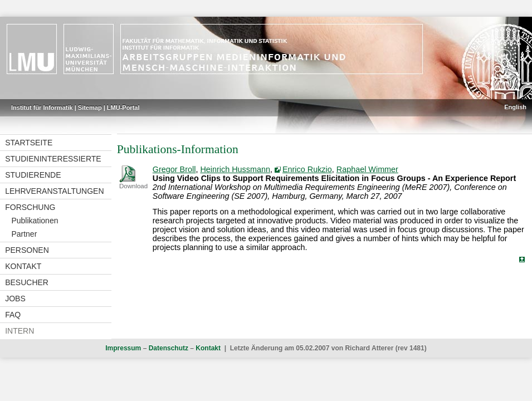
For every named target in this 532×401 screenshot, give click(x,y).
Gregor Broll (174, 169)
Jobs (15, 299)
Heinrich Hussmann (235, 169)
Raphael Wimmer (367, 169)
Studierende (33, 175)
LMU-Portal (123, 107)
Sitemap (90, 107)
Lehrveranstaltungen (54, 191)
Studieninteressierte (53, 159)
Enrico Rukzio (307, 169)
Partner (24, 234)
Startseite (29, 143)
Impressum (123, 348)
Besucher (27, 282)
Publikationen (35, 221)
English (515, 107)
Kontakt (23, 266)
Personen (27, 250)
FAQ (13, 315)
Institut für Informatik (42, 107)
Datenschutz (169, 348)
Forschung (30, 207)
